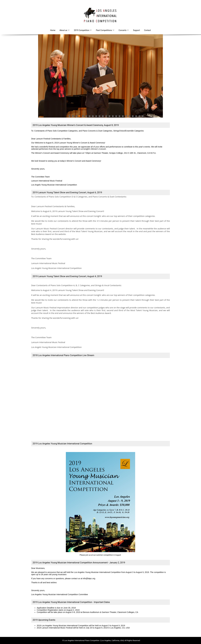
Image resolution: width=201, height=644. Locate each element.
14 (113, 117)
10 (99, 117)
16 (119, 117)
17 (123, 117)
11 (103, 117)
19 (129, 117)
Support (136, 30)
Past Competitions (105, 30)
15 (116, 117)
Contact (147, 30)
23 (143, 117)
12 (106, 117)
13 (109, 117)
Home (53, 30)
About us (64, 30)
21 (136, 117)
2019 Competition (83, 30)
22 (139, 117)
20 (133, 117)
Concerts (124, 30)
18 (126, 117)
